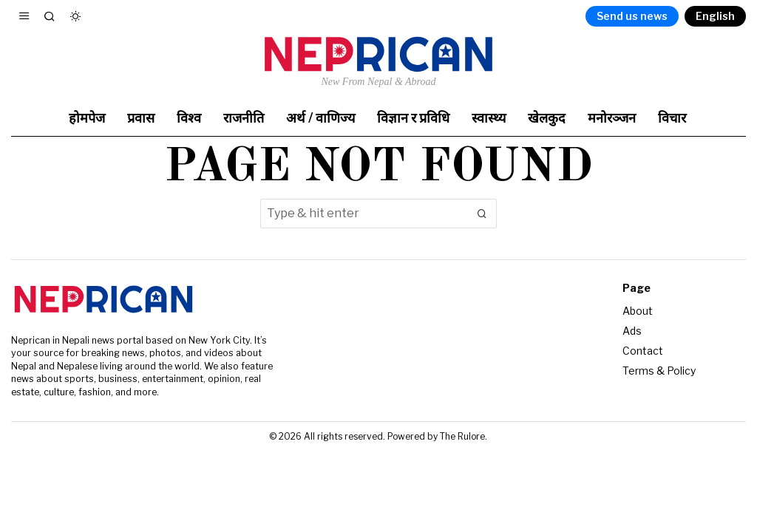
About (638, 311)
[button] (482, 214)
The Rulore (462, 436)
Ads (632, 331)
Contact (643, 351)
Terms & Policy (659, 371)
